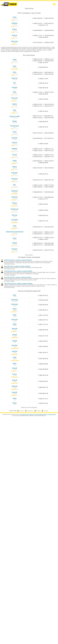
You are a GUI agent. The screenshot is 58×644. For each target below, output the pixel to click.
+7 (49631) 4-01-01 (37, 23)
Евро (14, 110)
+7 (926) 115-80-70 (48, 161)
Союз (15, 226)
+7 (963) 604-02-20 (43, 216)
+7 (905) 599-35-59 (37, 243)
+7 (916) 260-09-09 (48, 61)
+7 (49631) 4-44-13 (37, 155)
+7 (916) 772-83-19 (43, 315)
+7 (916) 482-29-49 (48, 227)
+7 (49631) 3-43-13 (48, 155)
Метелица (15, 179)
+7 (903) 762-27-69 (37, 180)
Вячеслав (14, 319)
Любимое (14, 23)
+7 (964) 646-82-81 (37, 161)
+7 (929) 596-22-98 (43, 88)
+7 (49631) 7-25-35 (37, 92)
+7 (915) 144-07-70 (48, 106)
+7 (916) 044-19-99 (48, 118)
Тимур (14, 398)
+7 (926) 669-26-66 (43, 94)
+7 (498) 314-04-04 (43, 111)
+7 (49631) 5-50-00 (37, 232)
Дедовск (22, 411)
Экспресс (14, 249)
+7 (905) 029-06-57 (43, 341)
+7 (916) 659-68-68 (43, 369)
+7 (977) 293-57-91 (48, 138)
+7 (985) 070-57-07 (43, 320)
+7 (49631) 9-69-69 (43, 144)
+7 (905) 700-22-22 (48, 151)
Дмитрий (15, 329)
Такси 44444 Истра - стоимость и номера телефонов (17, 266)
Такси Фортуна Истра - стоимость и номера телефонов (18, 277)
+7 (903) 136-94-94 (37, 18)
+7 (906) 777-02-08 (48, 185)
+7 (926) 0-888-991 (37, 187)
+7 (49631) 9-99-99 (43, 210)
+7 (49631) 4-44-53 (43, 239)
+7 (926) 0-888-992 (48, 187)
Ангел (14, 66)
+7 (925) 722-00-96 (37, 168)
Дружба (15, 104)
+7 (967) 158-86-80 (43, 346)
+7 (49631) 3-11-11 (48, 149)
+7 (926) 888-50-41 (43, 67)
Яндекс (15, 29)
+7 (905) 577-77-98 (37, 197)
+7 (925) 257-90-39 (37, 250)
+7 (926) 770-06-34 (37, 118)
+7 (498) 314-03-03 (48, 43)
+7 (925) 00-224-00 (48, 104)
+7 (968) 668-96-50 (37, 192)
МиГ (15, 185)
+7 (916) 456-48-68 (48, 243)
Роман (14, 403)
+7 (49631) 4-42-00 (43, 79)
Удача (14, 238)
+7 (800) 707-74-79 (43, 221)
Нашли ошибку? (29, 255)
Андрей (15, 335)
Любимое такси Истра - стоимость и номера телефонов (18, 260)
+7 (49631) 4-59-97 (37, 104)
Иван (14, 295)
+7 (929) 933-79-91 (43, 403)
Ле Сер (14, 155)
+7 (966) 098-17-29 (43, 387)
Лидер (14, 161)
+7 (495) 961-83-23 (43, 83)
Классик (15, 142)
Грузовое (15, 87)
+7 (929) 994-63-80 (48, 192)
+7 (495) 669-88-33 (43, 122)
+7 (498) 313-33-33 (43, 127)
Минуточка (15, 41)
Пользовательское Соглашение (27, 415)
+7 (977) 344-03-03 (37, 43)
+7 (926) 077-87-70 (37, 245)
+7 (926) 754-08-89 (43, 99)
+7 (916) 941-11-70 (48, 157)
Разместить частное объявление (29, 407)
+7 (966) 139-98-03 (43, 204)
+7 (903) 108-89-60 (37, 61)
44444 (14, 60)
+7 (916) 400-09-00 (48, 36)
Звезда (14, 121)
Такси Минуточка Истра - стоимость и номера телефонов (18, 271)
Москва (39, 411)
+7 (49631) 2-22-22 (37, 238)
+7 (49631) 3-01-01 (37, 149)
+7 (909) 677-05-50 (48, 92)
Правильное (14, 209)
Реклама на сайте (52, 415)
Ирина (15, 309)
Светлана (14, 345)
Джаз (14, 92)
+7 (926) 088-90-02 (48, 197)
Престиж (14, 215)
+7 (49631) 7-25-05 (37, 185)
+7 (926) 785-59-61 (48, 74)
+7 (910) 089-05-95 (37, 138)
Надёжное (14, 191)
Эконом (15, 243)
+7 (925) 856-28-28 (43, 300)
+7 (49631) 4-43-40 (37, 72)
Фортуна (15, 35)
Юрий (14, 315)
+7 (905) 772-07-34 (43, 324)
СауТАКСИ (15, 220)
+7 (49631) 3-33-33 (48, 232)
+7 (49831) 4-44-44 (37, 59)
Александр (14, 300)
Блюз (14, 72)
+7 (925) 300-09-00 (43, 37)
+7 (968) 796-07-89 (43, 375)
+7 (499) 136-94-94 (48, 18)
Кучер (15, 17)
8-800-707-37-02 (37, 116)
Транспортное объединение (15, 232)
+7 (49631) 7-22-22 (37, 36)
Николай (15, 392)
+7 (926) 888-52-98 (43, 393)
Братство (14, 78)
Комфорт (14, 148)
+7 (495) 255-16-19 (43, 174)
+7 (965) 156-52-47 (43, 353)
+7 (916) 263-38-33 (37, 157)
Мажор (15, 167)
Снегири (46, 411)
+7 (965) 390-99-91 (48, 133)
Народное (15, 197)
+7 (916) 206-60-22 (43, 381)
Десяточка (14, 98)
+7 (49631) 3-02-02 (37, 151)
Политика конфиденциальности (41, 415)
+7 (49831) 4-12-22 (48, 59)
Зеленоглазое (15, 126)
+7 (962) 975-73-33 (37, 106)
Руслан (14, 374)
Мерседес (15, 173)
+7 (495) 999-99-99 (37, 30)
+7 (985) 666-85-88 (43, 163)
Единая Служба (14, 116)
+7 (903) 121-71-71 (48, 234)
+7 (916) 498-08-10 (37, 74)
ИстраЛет (14, 138)
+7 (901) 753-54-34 (37, 133)
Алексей (14, 351)
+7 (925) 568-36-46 (43, 359)
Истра (14, 132)
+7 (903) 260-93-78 (37, 227)
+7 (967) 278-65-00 (48, 168)
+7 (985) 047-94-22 (43, 296)
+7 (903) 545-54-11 (48, 72)
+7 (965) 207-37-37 (43, 399)
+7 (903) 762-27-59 (48, 180)
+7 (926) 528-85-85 (43, 305)
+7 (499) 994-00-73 (48, 116)
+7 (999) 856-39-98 (43, 330)
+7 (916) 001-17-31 (43, 25)
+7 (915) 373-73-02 (48, 250)
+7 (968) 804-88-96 (43, 364)
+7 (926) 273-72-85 (43, 336)
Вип (14, 83)
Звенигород (30, 411)
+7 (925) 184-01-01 (48, 23)
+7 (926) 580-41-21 (43, 310)
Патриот (15, 203)
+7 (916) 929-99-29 (37, 234)
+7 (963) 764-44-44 (43, 63)
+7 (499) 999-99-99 (48, 30)
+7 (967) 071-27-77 (43, 199)
